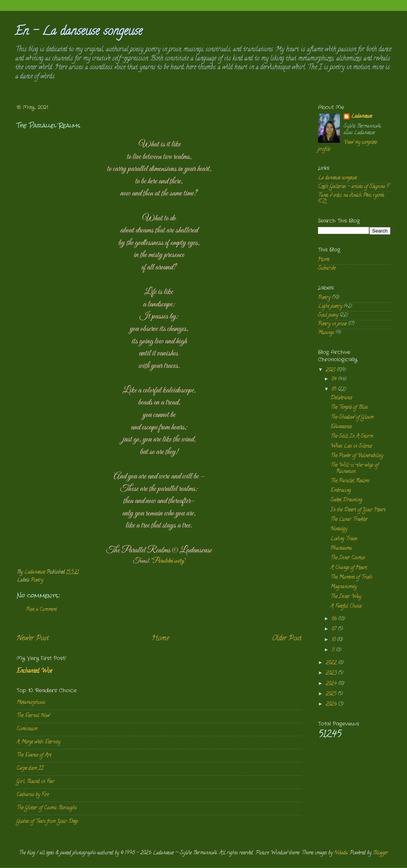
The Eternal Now (33, 716)
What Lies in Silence (351, 446)
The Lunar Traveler (349, 520)
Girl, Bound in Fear (36, 782)
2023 (332, 673)
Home (160, 639)
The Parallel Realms (350, 481)
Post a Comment (41, 610)
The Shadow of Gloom (352, 418)
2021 (331, 370)
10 (334, 640)
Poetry (37, 580)
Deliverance (341, 398)
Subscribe (327, 269)
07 (335, 629)
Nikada (341, 853)
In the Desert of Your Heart (358, 510)
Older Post (287, 639)
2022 (332, 663)
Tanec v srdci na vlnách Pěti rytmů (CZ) (351, 199)
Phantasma (341, 549)
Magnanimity (344, 587)
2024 (332, 684)
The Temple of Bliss (349, 408)
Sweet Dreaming (346, 500)
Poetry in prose (332, 324)
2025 (332, 694)
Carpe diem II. (30, 769)
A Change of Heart (349, 568)
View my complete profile (347, 146)
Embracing (341, 491)
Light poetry (330, 307)
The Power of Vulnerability (357, 456)
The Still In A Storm (352, 437)
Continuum (27, 729)
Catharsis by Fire (33, 795)
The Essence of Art (34, 755)
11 (334, 650)
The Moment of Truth (351, 578)
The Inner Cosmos (348, 558)
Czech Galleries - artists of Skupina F (354, 187)
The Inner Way (346, 597)
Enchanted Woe (34, 671)
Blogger (380, 853)
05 (335, 390)
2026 (332, 705)
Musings (326, 333)
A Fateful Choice (346, 606)
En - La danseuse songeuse (79, 32)
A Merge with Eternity (38, 742)
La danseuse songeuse (337, 178)
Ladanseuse (361, 117)
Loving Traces (344, 539)
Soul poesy (328, 315)
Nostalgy (339, 529)
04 (335, 379)
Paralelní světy (168, 561)
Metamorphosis (31, 703)
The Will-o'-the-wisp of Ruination (354, 468)
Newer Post (33, 639)
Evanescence (341, 427)
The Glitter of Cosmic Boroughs (47, 808)
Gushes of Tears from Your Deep (47, 822)
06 (335, 619)
